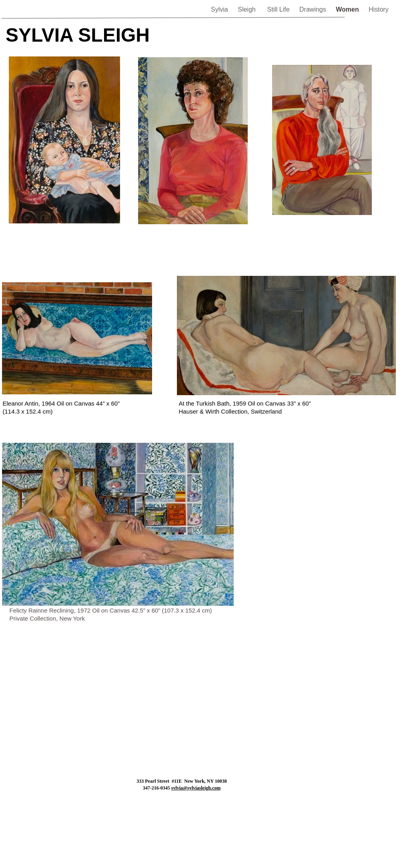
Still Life (279, 9)
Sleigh (248, 9)
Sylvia (220, 9)
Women (348, 9)
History (379, 9)
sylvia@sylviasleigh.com (196, 788)
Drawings (314, 9)
